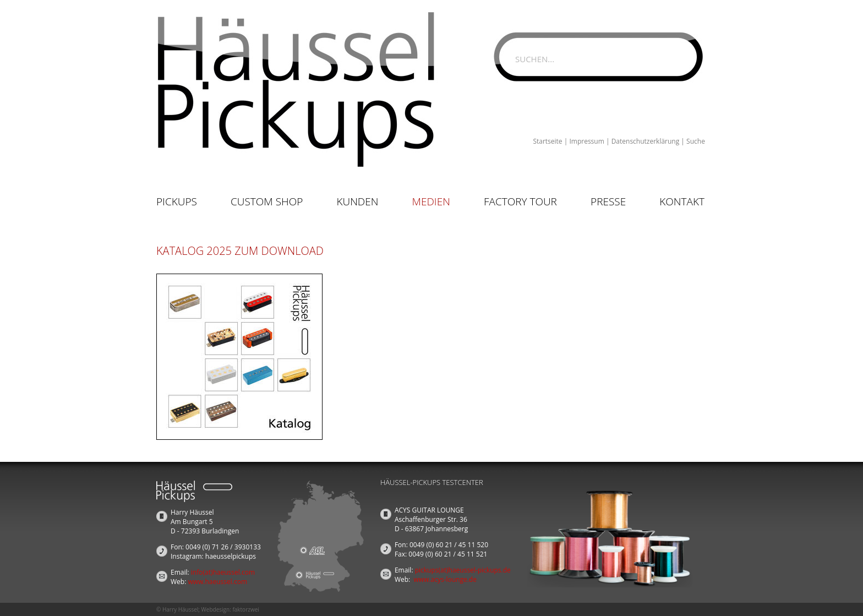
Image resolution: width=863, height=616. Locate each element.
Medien (431, 201)
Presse (608, 201)
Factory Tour (520, 201)
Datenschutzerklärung (646, 141)
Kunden (357, 201)
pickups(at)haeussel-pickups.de (463, 570)
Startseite (547, 141)
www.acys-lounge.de (445, 579)
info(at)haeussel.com (223, 572)
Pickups (177, 201)
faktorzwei (245, 609)
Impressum (586, 141)
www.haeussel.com (217, 582)
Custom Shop (267, 201)
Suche (696, 141)
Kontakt (682, 201)
